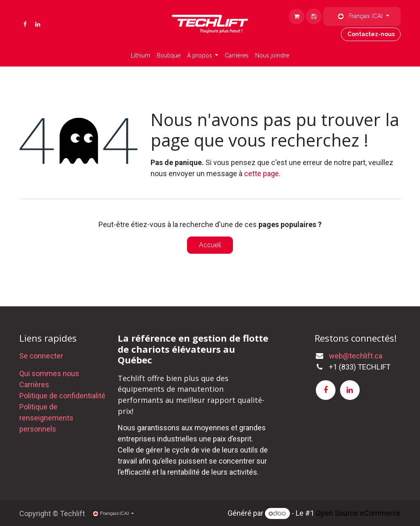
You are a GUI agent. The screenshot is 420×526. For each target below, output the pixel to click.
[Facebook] (25, 24)
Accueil (210, 245)
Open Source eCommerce (358, 513)
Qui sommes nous (49, 373)
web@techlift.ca (356, 356)
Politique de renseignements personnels (46, 418)
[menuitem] (140, 56)
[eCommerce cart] (314, 16)
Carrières (34, 385)
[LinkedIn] (38, 24)
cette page (261, 173)
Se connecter (41, 356)
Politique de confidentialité (62, 396)
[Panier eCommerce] (297, 16)
